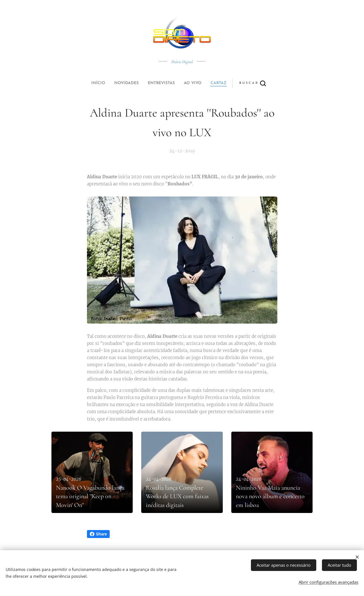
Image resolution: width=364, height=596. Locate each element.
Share (98, 534)
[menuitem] (143, 83)
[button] (203, 83)
